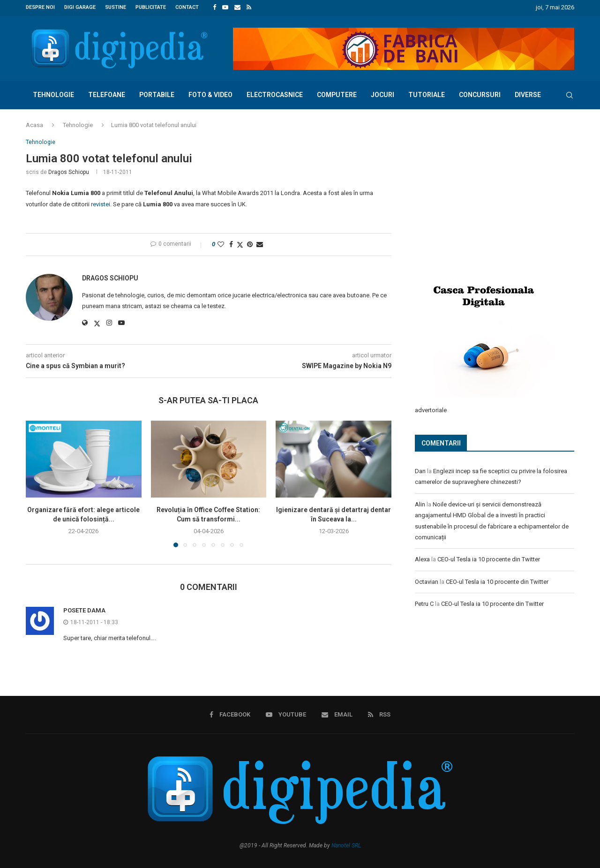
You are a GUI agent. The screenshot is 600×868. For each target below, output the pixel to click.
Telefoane (107, 94)
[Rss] (249, 8)
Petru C (424, 602)
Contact (187, 7)
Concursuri (480, 94)
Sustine (116, 7)
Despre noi (40, 7)
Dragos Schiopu (69, 172)
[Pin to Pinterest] (250, 244)
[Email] (237, 8)
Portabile (157, 94)
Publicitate (151, 7)
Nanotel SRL (346, 845)
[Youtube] (225, 8)
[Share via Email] (260, 244)
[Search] (570, 94)
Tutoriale (427, 94)
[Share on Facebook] (231, 244)
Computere (337, 94)
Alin (420, 503)
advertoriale (431, 409)
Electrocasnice (275, 94)
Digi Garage (80, 7)
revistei (101, 204)
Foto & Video (210, 94)
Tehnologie (53, 94)
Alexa (422, 558)
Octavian (427, 580)
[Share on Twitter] (240, 244)
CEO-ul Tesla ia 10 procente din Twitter (489, 558)
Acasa (34, 124)
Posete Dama (84, 610)
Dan (420, 470)
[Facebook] (214, 8)
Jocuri (382, 94)
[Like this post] (221, 244)
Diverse (528, 94)
